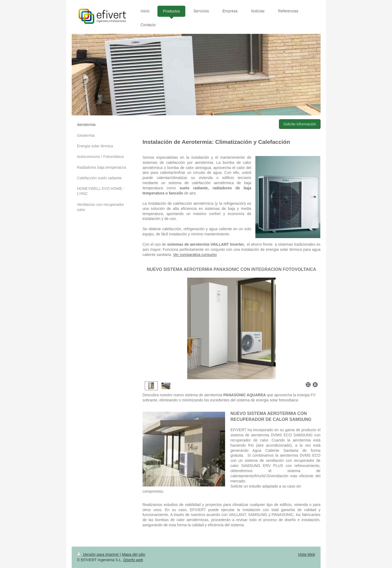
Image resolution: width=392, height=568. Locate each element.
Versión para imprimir (98, 554)
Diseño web (133, 560)
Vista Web (306, 554)
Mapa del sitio (133, 554)
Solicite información (300, 124)
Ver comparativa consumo (195, 255)
